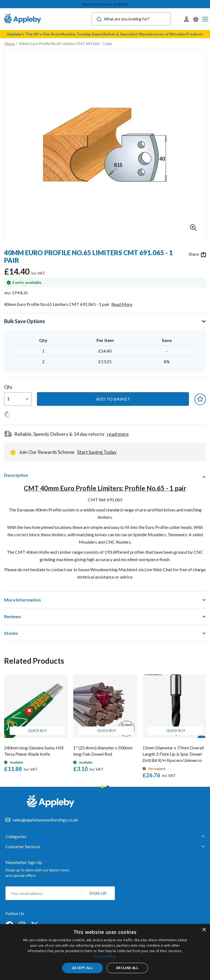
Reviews (13, 616)
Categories (16, 836)
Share (197, 254)
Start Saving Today (97, 452)
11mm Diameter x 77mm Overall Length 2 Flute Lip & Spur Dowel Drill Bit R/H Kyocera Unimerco (173, 754)
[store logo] (23, 19)
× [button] (204, 930)
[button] (193, 228)
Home (10, 44)
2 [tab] (108, 787)
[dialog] (105, 952)
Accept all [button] (82, 968)
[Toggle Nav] (205, 19)
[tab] (105, 475)
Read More (122, 304)
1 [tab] (102, 787)
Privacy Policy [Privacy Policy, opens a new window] (105, 956)
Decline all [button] (127, 968)
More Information (22, 600)
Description (16, 475)
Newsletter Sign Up (24, 862)
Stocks (11, 633)
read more (118, 434)
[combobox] (131, 19)
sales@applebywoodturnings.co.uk (45, 820)
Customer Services (23, 847)
